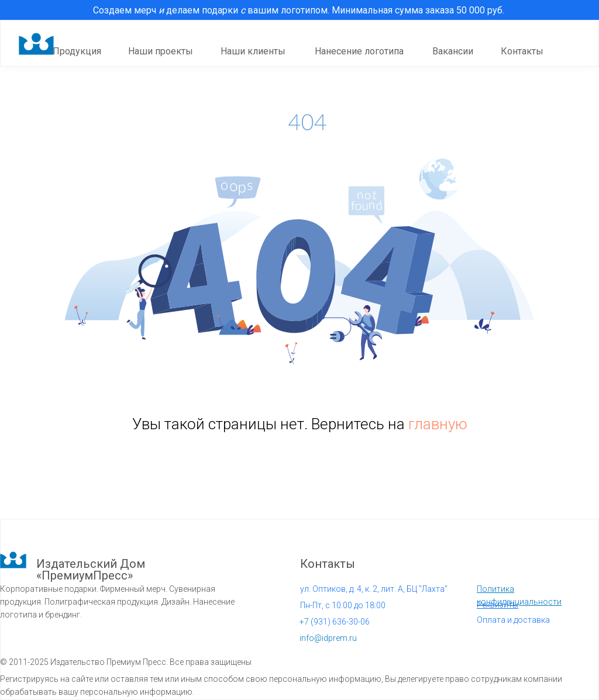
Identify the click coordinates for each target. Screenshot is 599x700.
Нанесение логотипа (359, 51)
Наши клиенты (253, 51)
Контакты (522, 51)
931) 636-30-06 (335, 622)
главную (438, 424)
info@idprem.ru (328, 638)
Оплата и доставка (513, 620)
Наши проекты (161, 51)
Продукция (77, 51)
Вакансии (453, 51)
